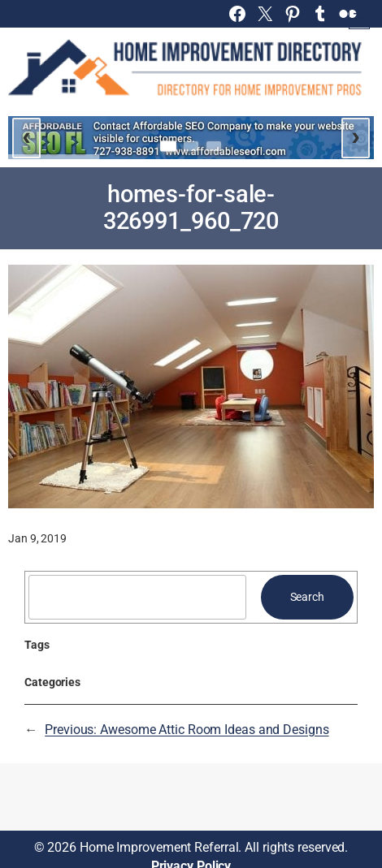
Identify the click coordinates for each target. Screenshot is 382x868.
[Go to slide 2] (191, 146)
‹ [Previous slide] (26, 136)
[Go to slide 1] (168, 146)
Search (307, 597)
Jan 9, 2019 (37, 538)
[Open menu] (359, 19)
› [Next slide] (356, 136)
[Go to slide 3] (214, 146)
